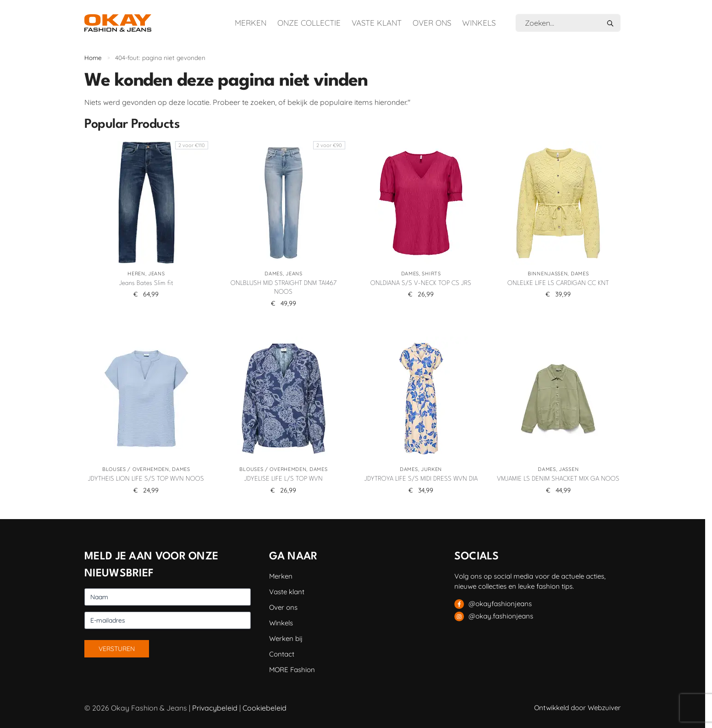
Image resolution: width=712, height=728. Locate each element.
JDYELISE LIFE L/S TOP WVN (284, 479)
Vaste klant (377, 23)
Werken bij (286, 638)
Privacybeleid (215, 708)
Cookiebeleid (265, 708)
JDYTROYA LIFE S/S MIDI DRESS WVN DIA (421, 479)
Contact (282, 654)
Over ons (432, 23)
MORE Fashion (292, 670)
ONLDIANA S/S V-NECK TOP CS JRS (421, 283)
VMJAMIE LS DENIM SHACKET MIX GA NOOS (558, 479)
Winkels (479, 23)
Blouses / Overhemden (136, 469)
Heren (136, 274)
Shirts (431, 274)
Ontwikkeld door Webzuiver (577, 708)
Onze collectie (309, 23)
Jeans (157, 274)
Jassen (569, 469)
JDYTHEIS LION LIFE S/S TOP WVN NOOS (146, 479)
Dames (274, 274)
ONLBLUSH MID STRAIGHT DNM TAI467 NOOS (284, 288)
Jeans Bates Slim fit (146, 283)
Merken (251, 23)
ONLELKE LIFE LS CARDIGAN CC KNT (558, 283)
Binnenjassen (548, 274)
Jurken (431, 469)
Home (93, 57)
